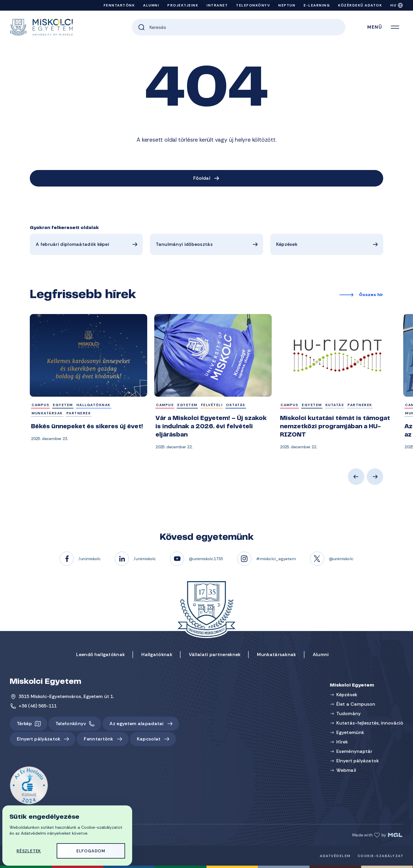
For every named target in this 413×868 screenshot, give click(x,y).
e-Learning (317, 5)
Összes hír (371, 295)
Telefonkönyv (253, 5)
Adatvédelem (335, 856)
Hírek (342, 742)
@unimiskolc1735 (206, 559)
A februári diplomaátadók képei (72, 244)
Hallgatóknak (157, 654)
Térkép (24, 724)
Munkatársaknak (276, 654)
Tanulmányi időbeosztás (184, 244)
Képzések (287, 244)
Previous (356, 477)
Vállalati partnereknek (215, 654)
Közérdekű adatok (360, 5)
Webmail (346, 770)
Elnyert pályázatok (38, 739)
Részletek (29, 851)
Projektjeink (183, 5)
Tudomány (349, 713)
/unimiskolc (90, 559)
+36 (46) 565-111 (38, 706)
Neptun (287, 5)
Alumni (151, 5)
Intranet (217, 5)
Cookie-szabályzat (381, 856)
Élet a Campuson (356, 704)
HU (393, 5)
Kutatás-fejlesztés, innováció (370, 723)
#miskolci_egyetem (276, 559)
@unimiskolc (341, 559)
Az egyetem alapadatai (136, 724)
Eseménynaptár (354, 751)
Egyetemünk (350, 732)
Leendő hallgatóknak (101, 654)
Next (375, 477)
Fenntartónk (119, 5)
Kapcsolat (149, 739)
